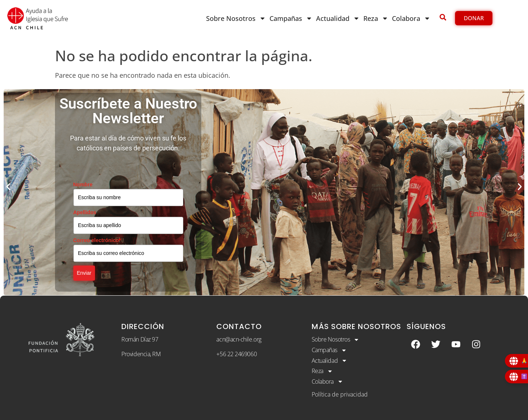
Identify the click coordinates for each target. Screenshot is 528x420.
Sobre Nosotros (236, 18)
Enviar (84, 273)
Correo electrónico (97, 240)
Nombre (83, 185)
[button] (8, 187)
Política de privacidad (340, 394)
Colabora (411, 18)
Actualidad (338, 18)
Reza (376, 18)
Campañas (291, 18)
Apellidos (85, 212)
